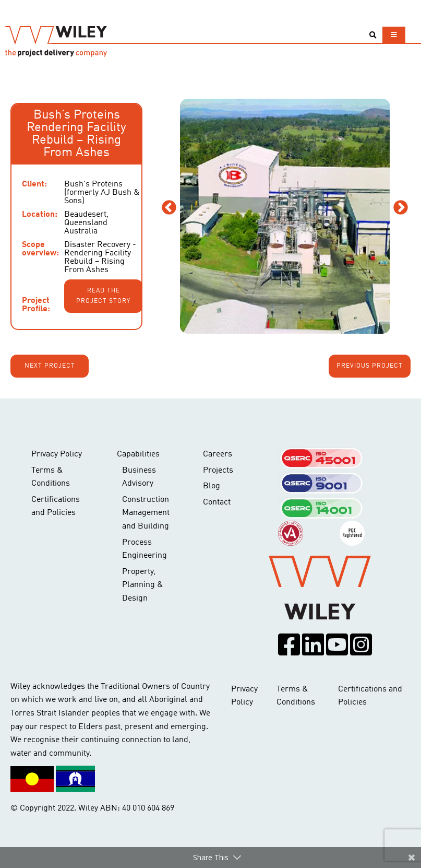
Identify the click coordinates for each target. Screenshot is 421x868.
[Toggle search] (373, 35)
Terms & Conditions (51, 477)
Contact (217, 502)
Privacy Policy (57, 454)
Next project (50, 366)
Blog (212, 486)
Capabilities (138, 454)
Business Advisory (139, 477)
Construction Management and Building (146, 513)
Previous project (370, 366)
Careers (218, 454)
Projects (218, 471)
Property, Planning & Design (143, 585)
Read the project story (103, 296)
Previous (169, 208)
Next (401, 208)
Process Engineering (145, 549)
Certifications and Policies (56, 507)
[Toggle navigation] (394, 35)
